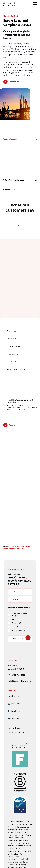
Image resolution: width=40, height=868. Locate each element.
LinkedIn (13, 655)
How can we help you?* (16, 328)
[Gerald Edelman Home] (10, 4)
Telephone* (11, 321)
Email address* (13, 313)
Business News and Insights (19, 573)
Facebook (14, 670)
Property (15, 586)
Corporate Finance (19, 582)
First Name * (12, 290)
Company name (13, 305)
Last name (16, 558)
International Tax (18, 589)
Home (6, 505)
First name (16, 550)
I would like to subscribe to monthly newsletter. (21, 360)
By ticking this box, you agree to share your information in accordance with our (22, 366)
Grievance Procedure (18, 691)
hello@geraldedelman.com (20, 640)
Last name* (11, 297)
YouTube (13, 677)
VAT (13, 578)
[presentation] (19, 375)
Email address (17, 597)
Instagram (14, 662)
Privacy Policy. (20, 368)
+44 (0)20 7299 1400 (17, 634)
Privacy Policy (14, 687)
